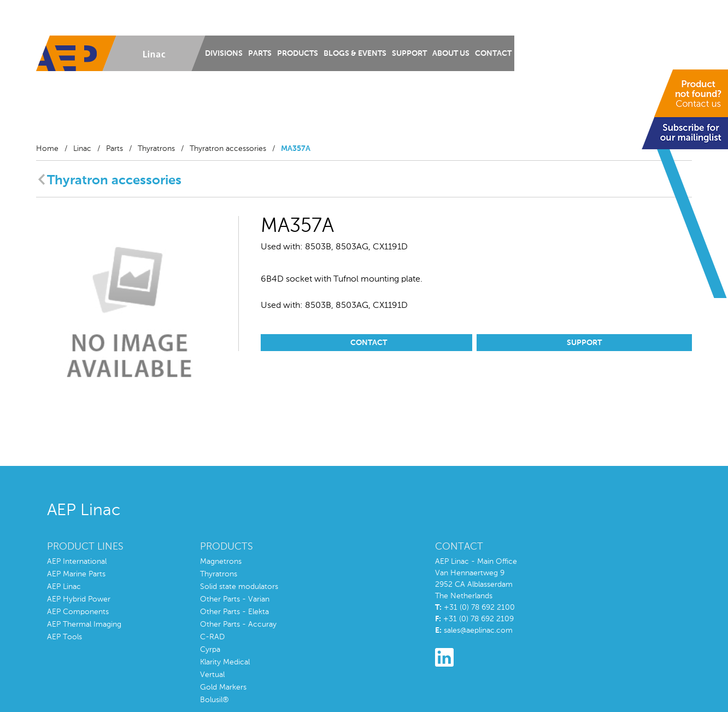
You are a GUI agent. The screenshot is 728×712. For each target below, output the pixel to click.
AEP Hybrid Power (79, 599)
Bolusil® (215, 700)
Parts (260, 54)
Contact (493, 54)
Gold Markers (223, 687)
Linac (82, 149)
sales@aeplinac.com (478, 631)
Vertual (212, 675)
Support (409, 54)
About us (451, 54)
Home (47, 149)
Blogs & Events (355, 54)
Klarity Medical (225, 662)
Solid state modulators (239, 587)
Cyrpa (210, 650)
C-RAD (212, 637)
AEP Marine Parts (76, 574)
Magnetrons (221, 562)
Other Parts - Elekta (234, 612)
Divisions (224, 54)
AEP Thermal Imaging (84, 625)
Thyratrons (156, 149)
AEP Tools (64, 637)
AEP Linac (64, 587)
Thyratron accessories (228, 149)
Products (298, 54)
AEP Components (78, 612)
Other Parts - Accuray (238, 625)
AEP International (77, 562)
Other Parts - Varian (235, 599)
